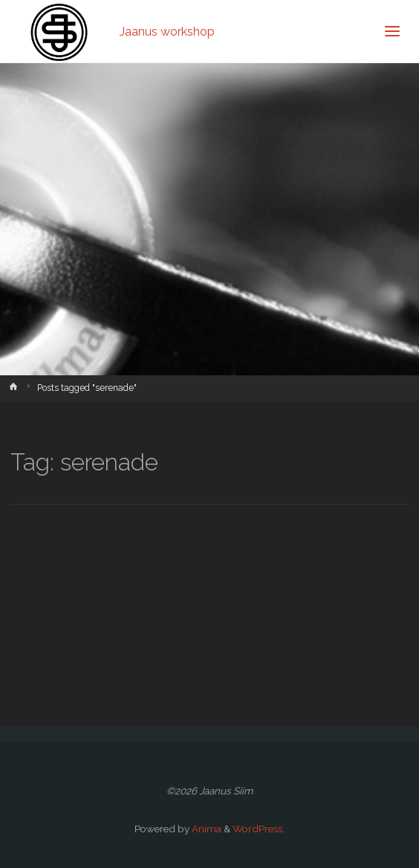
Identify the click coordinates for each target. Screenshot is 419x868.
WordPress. (259, 829)
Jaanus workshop (167, 31)
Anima (205, 829)
